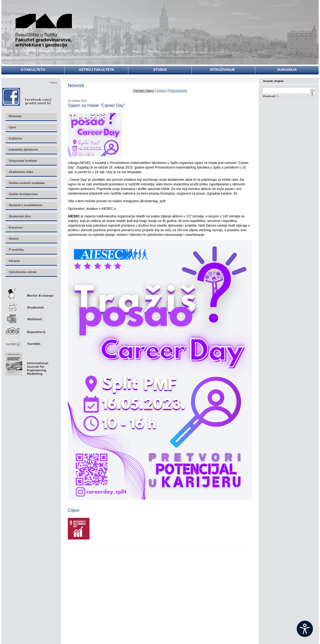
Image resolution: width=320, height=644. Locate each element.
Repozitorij (31, 329)
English (279, 81)
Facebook (27, 97)
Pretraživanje (178, 91)
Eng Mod (26, 363)
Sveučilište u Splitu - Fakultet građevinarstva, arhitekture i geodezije (44, 31)
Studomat (31, 305)
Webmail (31, 317)
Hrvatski (268, 81)
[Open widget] (305, 629)
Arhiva (161, 91)
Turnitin (31, 342)
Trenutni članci (143, 91)
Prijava (53, 83)
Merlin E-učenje (31, 293)
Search (289, 96)
